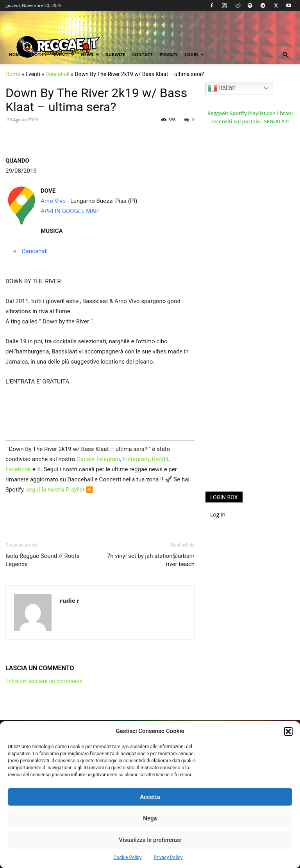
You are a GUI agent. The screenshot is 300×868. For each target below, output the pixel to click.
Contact (142, 54)
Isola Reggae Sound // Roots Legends (42, 560)
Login (195, 54)
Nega (150, 818)
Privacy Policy (168, 857)
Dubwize (115, 54)
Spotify (38, 54)
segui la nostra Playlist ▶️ (60, 490)
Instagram (136, 459)
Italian (222, 88)
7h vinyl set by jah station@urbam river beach (151, 560)
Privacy (168, 54)
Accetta (150, 797)
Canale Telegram (98, 459)
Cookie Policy (128, 857)
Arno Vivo (53, 201)
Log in (218, 514)
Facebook (18, 469)
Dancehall (57, 74)
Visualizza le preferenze (150, 840)
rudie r (70, 600)
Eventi (64, 54)
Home (16, 54)
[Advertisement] (253, 436)
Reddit (160, 459)
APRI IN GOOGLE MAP (70, 211)
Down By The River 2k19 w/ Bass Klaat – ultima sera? (96, 100)
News (90, 54)
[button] (288, 731)
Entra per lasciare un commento (44, 681)
